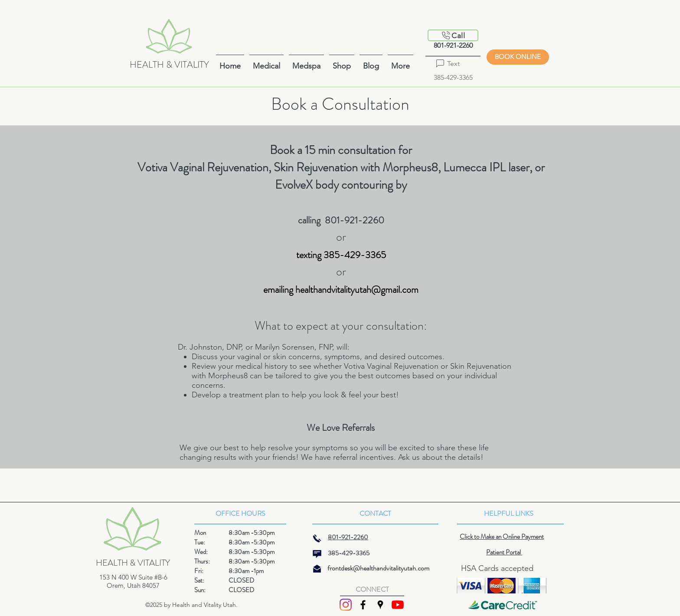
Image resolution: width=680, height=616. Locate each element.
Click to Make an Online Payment (502, 537)
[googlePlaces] (380, 605)
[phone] (317, 538)
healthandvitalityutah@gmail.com (357, 290)
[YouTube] (398, 605)
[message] (317, 554)
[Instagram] (346, 605)
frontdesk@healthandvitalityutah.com (378, 568)
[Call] (453, 35)
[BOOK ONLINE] (518, 57)
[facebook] (363, 605)
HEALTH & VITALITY (169, 65)
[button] (400, 62)
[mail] (317, 569)
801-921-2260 (453, 45)
